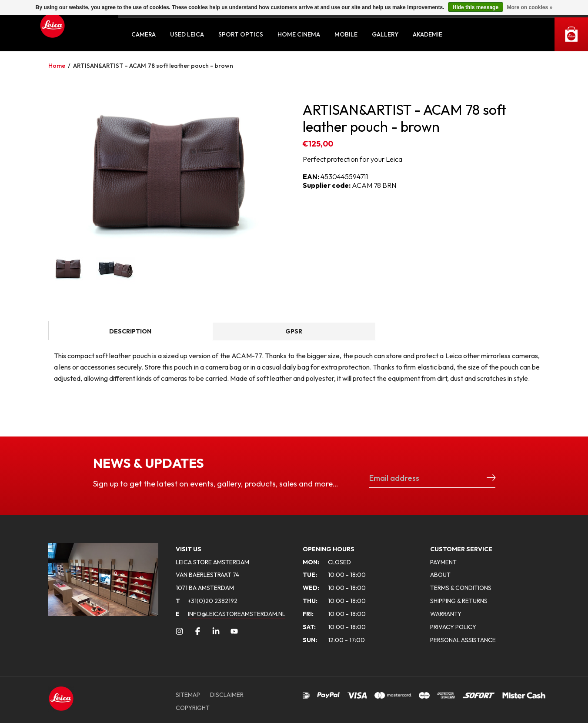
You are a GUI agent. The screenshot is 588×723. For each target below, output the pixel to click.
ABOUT (440, 575)
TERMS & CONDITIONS (461, 588)
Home (57, 66)
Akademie (428, 34)
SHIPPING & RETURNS (459, 601)
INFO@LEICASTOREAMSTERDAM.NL (237, 614)
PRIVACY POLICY (453, 627)
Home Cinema (299, 34)
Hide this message (476, 7)
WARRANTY (446, 614)
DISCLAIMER (227, 695)
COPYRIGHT (193, 708)
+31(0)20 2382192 (207, 601)
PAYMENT (443, 562)
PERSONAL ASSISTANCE (463, 640)
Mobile (346, 34)
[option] (167, 172)
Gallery (385, 34)
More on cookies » (530, 7)
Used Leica (187, 34)
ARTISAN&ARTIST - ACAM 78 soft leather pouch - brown (153, 66)
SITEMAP (188, 695)
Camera (144, 34)
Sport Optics (241, 34)
